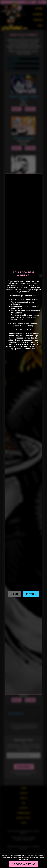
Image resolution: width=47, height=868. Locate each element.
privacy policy (31, 858)
